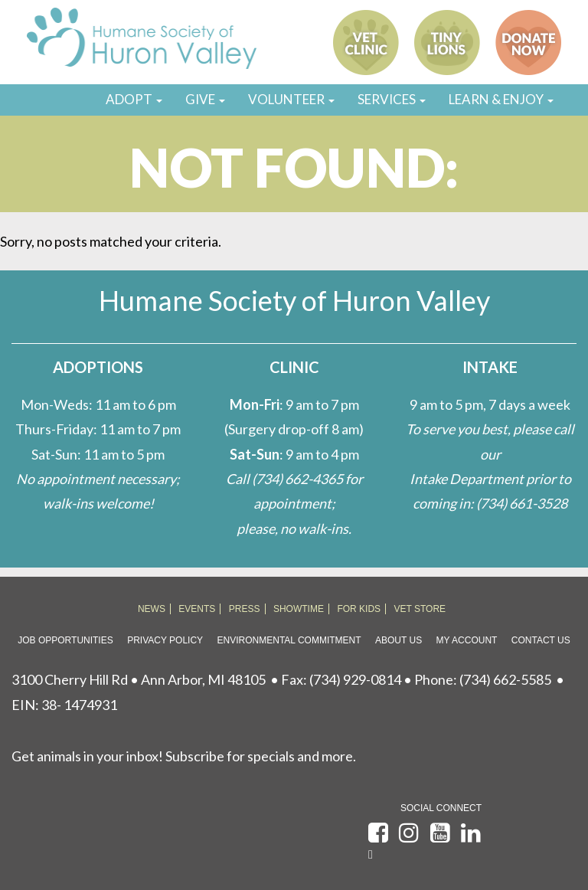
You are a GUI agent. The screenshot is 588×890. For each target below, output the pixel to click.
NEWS (152, 609)
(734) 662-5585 (505, 679)
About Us (399, 640)
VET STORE (420, 609)
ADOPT (134, 99)
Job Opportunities (65, 640)
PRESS (245, 609)
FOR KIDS (359, 609)
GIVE (205, 99)
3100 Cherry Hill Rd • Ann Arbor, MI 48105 (139, 679)
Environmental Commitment (289, 640)
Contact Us (541, 640)
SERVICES (392, 99)
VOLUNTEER (291, 99)
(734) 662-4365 (297, 479)
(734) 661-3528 (522, 503)
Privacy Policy (165, 640)
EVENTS (197, 609)
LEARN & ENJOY (501, 99)
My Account (467, 640)
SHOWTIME (299, 609)
